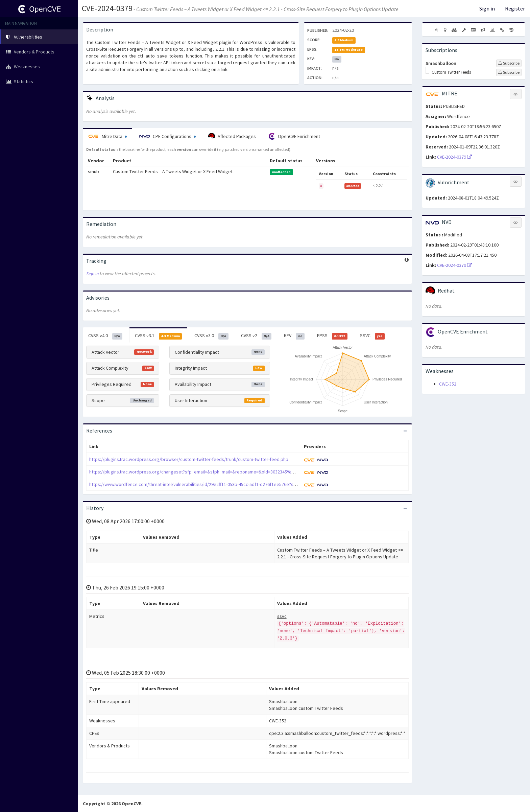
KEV (294, 336)
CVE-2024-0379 (107, 8)
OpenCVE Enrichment (294, 136)
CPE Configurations (167, 136)
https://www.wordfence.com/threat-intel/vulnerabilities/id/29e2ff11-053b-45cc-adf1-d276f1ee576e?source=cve (202, 484)
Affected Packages (232, 136)
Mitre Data (107, 136)
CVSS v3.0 (211, 336)
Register (515, 8)
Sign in (487, 8)
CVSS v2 (256, 336)
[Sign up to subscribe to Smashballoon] (509, 63)
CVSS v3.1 (159, 336)
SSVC (372, 336)
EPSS (332, 336)
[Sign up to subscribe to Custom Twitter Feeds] (509, 72)
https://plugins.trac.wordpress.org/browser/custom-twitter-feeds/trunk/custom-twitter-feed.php (189, 459)
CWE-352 (448, 384)
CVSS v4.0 (105, 336)
